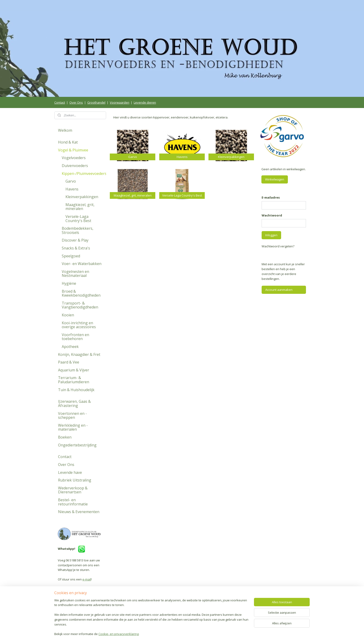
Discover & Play (75, 240)
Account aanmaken (279, 290)
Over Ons (76, 102)
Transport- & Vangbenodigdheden (80, 305)
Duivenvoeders (75, 166)
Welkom (65, 130)
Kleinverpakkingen (82, 197)
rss (177, 634)
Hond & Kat (68, 142)
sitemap (167, 634)
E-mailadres (271, 197)
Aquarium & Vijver (74, 370)
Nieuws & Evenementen (79, 512)
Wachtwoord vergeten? (278, 246)
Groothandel (96, 102)
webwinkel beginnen (195, 634)
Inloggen (271, 235)
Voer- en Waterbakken (82, 264)
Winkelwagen (275, 179)
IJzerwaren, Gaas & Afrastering (74, 403)
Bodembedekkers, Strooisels (78, 230)
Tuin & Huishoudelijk (76, 390)
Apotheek (70, 347)
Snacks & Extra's (76, 248)
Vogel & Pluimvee (73, 150)
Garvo (71, 181)
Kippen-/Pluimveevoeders (84, 174)
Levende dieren (145, 102)
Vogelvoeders (74, 158)
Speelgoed (71, 256)
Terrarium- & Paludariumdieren (74, 380)
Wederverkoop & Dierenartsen (73, 490)
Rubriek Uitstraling (75, 480)
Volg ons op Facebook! (77, 611)
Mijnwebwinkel (235, 634)
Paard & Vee (69, 362)
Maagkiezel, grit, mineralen (80, 207)
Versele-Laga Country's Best (78, 219)
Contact (60, 102)
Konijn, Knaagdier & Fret (79, 354)
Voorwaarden (120, 102)
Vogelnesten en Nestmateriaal (75, 274)
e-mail (87, 579)
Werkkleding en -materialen (73, 427)
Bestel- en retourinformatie (73, 502)
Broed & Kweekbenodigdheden (81, 293)
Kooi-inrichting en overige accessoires (79, 325)
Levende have (70, 472)
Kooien (68, 315)
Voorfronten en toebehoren (75, 337)
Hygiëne (69, 283)
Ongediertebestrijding (77, 445)
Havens (72, 189)
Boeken (65, 437)
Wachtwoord (272, 215)
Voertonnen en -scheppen (72, 416)
